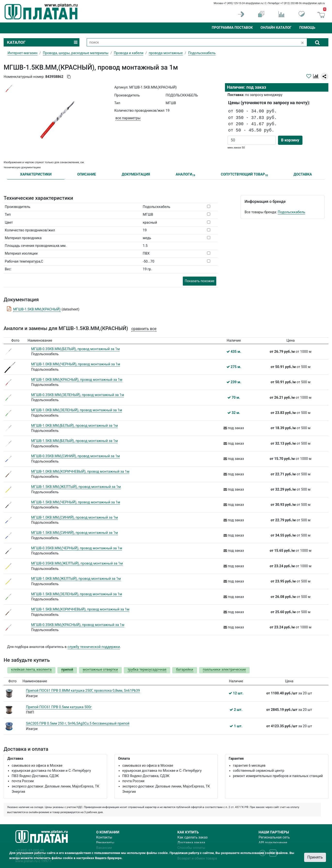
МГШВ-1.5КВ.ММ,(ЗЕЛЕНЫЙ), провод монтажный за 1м (77, 594)
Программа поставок (232, 28)
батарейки (185, 670)
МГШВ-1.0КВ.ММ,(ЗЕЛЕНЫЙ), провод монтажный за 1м (77, 410)
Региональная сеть (274, 837)
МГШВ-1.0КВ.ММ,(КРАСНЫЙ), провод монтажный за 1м (77, 380)
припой (67, 670)
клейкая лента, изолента (31, 670)
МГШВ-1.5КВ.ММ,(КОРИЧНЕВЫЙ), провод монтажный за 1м (80, 609)
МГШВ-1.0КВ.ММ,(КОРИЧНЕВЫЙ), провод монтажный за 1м (80, 472)
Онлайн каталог (276, 28)
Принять (315, 857)
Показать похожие (200, 281)
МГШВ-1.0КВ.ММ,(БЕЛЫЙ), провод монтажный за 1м (74, 426)
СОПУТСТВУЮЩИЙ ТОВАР (244, 175)
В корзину (290, 140)
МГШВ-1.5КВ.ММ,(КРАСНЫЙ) (37, 309)
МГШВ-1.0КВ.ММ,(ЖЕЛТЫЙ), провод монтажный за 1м (76, 579)
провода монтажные (166, 53)
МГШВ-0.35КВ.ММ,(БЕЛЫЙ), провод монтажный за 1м (75, 349)
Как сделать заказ (193, 837)
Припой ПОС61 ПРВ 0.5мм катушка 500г (59, 707)
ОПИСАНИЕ (87, 174)
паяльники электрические (224, 670)
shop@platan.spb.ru (314, 3)
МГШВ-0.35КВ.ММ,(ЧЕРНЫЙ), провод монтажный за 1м (77, 548)
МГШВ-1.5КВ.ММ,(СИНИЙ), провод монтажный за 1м (74, 533)
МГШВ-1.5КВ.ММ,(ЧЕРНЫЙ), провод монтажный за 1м (76, 502)
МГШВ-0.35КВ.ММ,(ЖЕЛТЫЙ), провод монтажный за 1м (77, 563)
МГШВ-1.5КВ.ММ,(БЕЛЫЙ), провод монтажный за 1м (74, 441)
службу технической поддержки (94, 647)
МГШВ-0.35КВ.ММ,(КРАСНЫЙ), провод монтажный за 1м (78, 625)
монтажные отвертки (100, 670)
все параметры (128, 118)
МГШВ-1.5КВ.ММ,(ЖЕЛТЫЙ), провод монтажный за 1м (76, 487)
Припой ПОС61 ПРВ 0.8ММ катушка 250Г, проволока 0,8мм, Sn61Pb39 (83, 691)
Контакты (104, 837)
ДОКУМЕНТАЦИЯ (136, 174)
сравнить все (144, 329)
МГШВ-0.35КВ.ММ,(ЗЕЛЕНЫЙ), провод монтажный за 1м (77, 395)
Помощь (307, 28)
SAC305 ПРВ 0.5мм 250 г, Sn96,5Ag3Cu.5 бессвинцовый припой (78, 724)
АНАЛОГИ (185, 175)
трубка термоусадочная (147, 670)
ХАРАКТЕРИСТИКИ (36, 174)
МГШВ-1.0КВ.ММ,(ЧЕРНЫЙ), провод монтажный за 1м (76, 364)
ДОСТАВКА (303, 174)
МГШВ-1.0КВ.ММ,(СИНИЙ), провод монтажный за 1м (74, 518)
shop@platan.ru (254, 3)
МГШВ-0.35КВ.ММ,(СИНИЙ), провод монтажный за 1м (75, 456)
